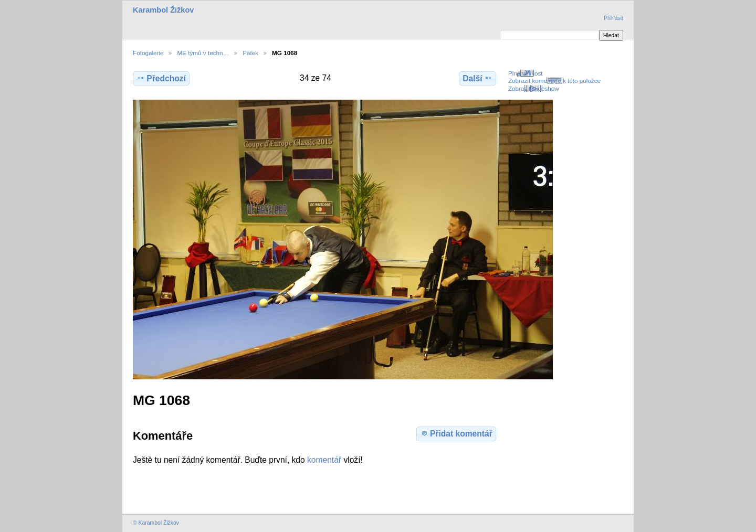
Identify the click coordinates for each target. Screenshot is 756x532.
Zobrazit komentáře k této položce (554, 81)
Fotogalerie (148, 53)
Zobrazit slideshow (534, 88)
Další (477, 78)
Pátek (250, 53)
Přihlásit (613, 18)
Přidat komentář (456, 433)
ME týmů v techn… (203, 53)
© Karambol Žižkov (156, 523)
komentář (324, 460)
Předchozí (161, 78)
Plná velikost (526, 73)
